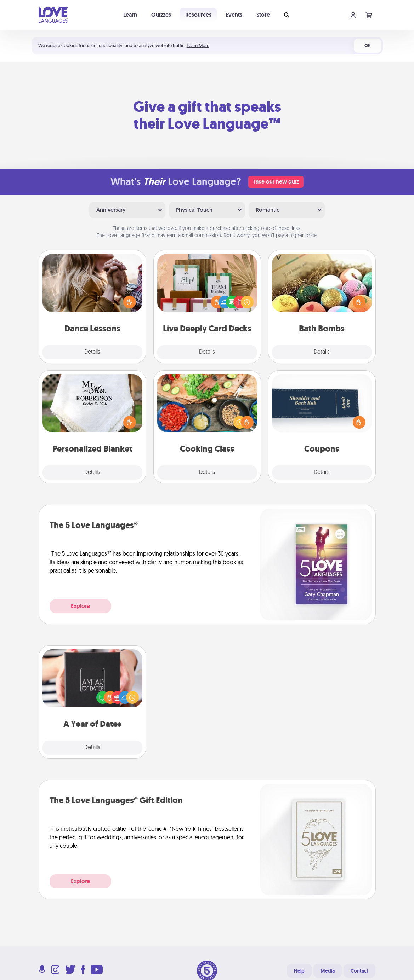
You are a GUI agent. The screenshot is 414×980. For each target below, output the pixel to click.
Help (299, 971)
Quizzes (161, 15)
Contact (359, 971)
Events (234, 15)
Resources (198, 15)
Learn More (198, 45)
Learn (130, 15)
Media (328, 971)
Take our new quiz (276, 182)
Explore (80, 606)
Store (263, 15)
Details (92, 352)
